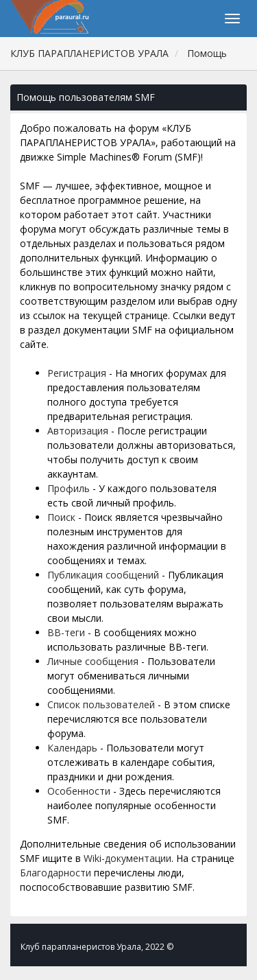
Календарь (72, 748)
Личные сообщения (93, 661)
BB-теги (66, 632)
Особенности (79, 791)
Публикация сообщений (103, 575)
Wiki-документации (127, 858)
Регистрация (77, 373)
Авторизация (78, 431)
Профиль (69, 488)
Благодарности (56, 873)
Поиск (61, 517)
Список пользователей (101, 704)
